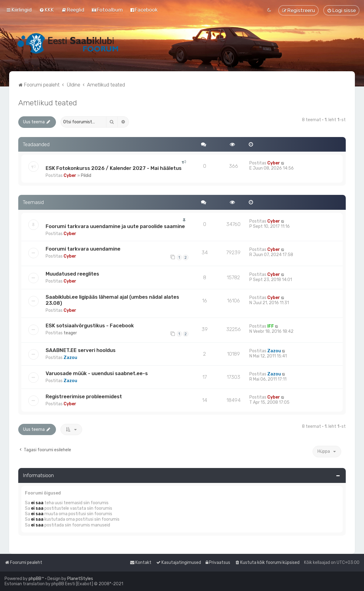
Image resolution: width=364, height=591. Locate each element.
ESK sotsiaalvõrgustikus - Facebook (90, 325)
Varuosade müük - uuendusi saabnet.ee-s (97, 373)
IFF (271, 326)
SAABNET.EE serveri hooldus (81, 350)
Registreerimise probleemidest (84, 396)
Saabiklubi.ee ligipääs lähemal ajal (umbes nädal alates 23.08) (112, 300)
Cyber (70, 176)
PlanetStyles (80, 579)
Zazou (70, 358)
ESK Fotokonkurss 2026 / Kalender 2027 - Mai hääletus (114, 168)
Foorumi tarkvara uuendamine (83, 249)
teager (70, 333)
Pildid (86, 176)
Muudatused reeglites (72, 274)
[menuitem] (47, 10)
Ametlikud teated (48, 103)
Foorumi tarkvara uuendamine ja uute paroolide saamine (115, 226)
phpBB (35, 579)
